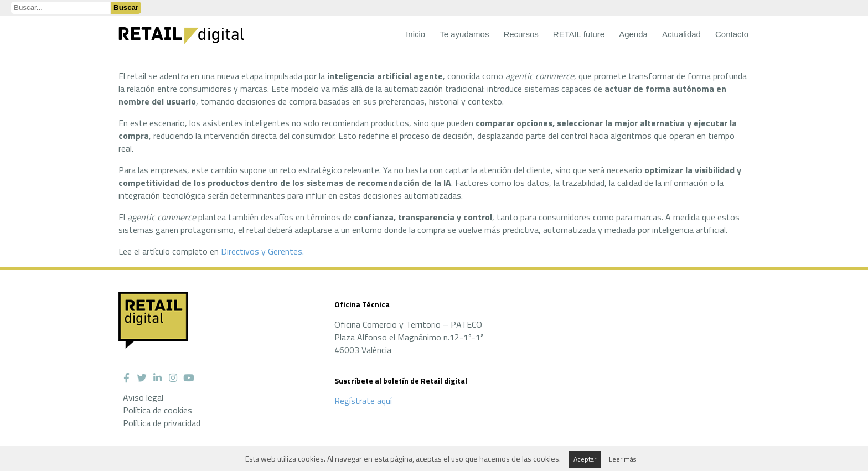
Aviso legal (143, 397)
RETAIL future (579, 34)
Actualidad (681, 34)
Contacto (732, 34)
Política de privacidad (162, 423)
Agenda (633, 34)
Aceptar (585, 459)
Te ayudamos (464, 34)
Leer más (622, 459)
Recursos (521, 34)
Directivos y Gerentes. (262, 251)
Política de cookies (157, 410)
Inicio (415, 34)
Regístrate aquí (363, 401)
